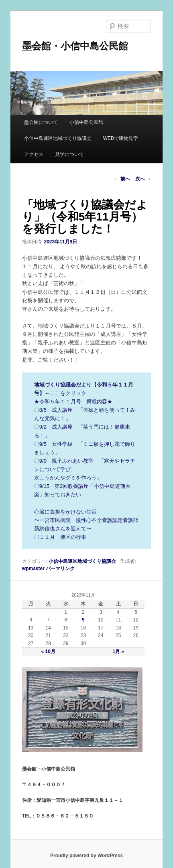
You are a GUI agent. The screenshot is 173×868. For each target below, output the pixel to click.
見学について (69, 154)
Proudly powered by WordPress (86, 856)
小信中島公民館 (86, 122)
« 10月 (48, 652)
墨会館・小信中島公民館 (75, 46)
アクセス (34, 154)
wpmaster (33, 569)
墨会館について (41, 122)
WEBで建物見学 (121, 138)
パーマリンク (60, 569)
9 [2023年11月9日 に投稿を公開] (83, 620)
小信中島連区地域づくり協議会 (58, 138)
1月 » (118, 652)
